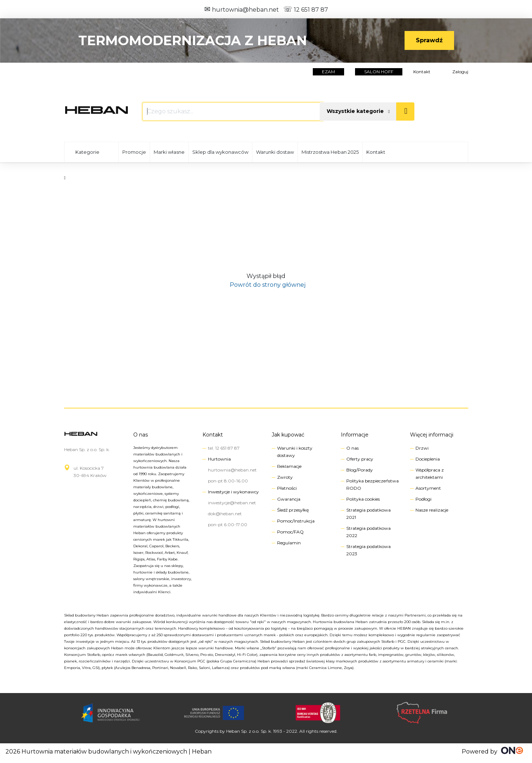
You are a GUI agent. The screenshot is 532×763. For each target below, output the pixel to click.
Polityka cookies (363, 499)
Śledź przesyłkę (293, 510)
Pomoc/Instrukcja (296, 521)
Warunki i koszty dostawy (295, 452)
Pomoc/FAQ (290, 532)
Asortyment (428, 488)
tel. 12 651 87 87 (224, 448)
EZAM (328, 72)
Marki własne (169, 152)
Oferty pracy (360, 459)
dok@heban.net (225, 514)
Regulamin (289, 543)
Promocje (134, 152)
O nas (141, 435)
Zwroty (285, 477)
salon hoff (379, 72)
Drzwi (422, 448)
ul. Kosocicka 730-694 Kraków (90, 472)
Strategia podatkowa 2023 (369, 550)
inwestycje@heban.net (232, 503)
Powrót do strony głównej (266, 285)
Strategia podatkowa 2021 (369, 514)
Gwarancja (289, 499)
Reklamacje (289, 466)
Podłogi (423, 499)
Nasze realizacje (432, 510)
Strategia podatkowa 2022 (369, 532)
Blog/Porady (360, 470)
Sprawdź (429, 40)
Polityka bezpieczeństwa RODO (373, 484)
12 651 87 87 (306, 10)
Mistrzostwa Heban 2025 (330, 152)
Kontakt (422, 72)
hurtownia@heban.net (242, 10)
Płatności (287, 488)
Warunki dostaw (275, 152)
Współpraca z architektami (430, 474)
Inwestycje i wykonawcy (233, 492)
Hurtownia (219, 459)
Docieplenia (428, 459)
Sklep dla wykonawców (220, 152)
